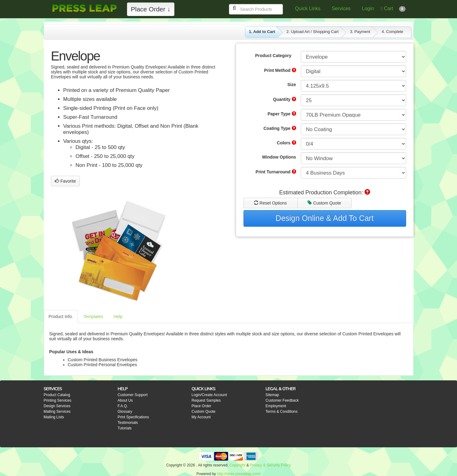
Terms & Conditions (282, 412)
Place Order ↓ (151, 9)
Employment (276, 406)
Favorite (65, 181)
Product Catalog (57, 395)
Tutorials (125, 428)
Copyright (237, 465)
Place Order (202, 406)
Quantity (285, 99)
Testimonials (128, 423)
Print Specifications (133, 417)
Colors (286, 143)
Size (292, 85)
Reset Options (270, 203)
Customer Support (133, 395)
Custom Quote (324, 203)
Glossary (125, 412)
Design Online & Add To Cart (325, 218)
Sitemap (272, 395)
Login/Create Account (209, 395)
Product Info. (61, 317)
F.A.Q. (123, 406)
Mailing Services (57, 412)
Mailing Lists (54, 417)
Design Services (57, 406)
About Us (125, 400)
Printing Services (58, 400)
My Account (201, 417)
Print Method (280, 70)
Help (118, 317)
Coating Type (280, 128)
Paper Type (282, 114)
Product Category (273, 56)
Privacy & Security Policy (270, 465)
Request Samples (206, 400)
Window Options (279, 157)
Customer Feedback (282, 400)
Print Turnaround (276, 172)
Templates (93, 317)
